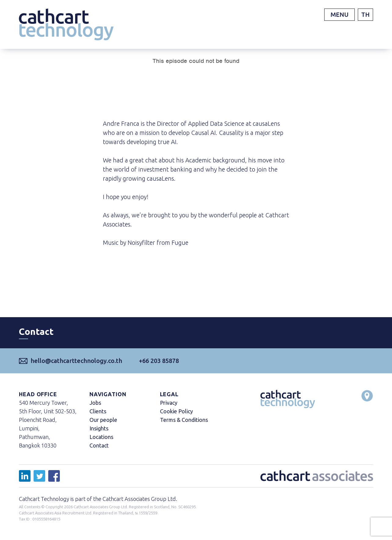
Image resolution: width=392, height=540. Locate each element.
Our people (103, 420)
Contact (99, 445)
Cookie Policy (176, 411)
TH (365, 14)
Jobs (95, 403)
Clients (98, 411)
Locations (101, 437)
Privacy (169, 403)
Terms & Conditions (184, 420)
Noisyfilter (141, 243)
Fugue (180, 243)
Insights (99, 428)
